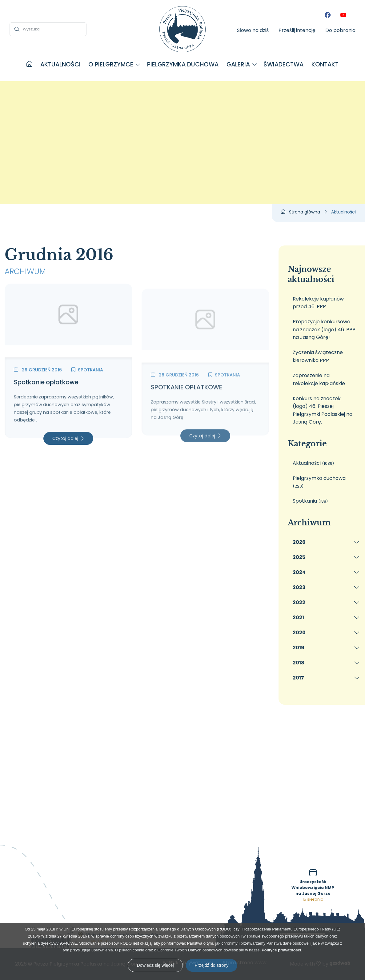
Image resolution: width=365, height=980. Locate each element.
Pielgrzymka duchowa (319, 482)
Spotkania (87, 375)
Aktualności (313, 463)
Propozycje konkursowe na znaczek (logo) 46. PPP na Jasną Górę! (324, 329)
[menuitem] (29, 65)
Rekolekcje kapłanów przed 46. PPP (318, 303)
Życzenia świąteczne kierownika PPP (318, 356)
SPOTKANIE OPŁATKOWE (187, 408)
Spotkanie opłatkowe (46, 387)
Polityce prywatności (281, 950)
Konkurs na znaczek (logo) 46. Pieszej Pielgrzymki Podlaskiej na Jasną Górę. (323, 410)
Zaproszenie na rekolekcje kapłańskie (319, 379)
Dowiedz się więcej (155, 965)
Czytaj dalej (65, 444)
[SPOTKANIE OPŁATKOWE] (205, 347)
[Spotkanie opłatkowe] (68, 326)
